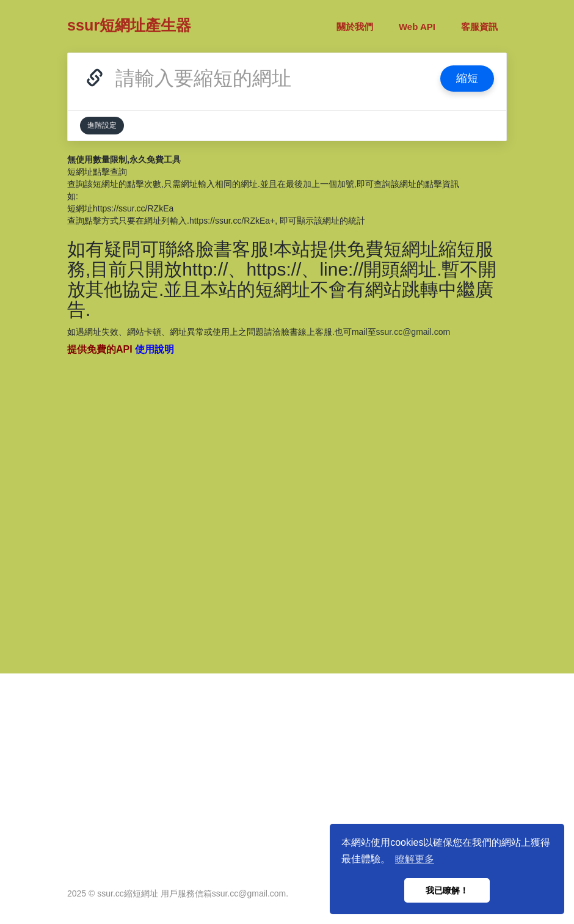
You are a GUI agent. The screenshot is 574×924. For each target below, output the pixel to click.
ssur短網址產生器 (129, 25)
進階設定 (102, 125)
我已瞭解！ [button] (447, 890)
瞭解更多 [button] (415, 859)
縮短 (467, 78)
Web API (417, 27)
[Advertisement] (287, 508)
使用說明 (154, 349)
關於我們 (355, 27)
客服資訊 (479, 27)
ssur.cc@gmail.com (413, 332)
